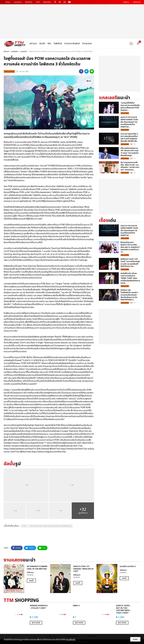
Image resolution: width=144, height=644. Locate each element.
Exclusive (87, 44)
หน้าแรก (8, 2)
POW (24, 526)
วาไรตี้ (38, 2)
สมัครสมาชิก (137, 2)
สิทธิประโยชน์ (47, 2)
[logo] (15, 44)
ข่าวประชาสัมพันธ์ (72, 44)
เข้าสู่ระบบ (126, 2)
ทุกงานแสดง (18, 2)
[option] (26, 579)
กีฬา (49, 44)
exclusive (15, 51)
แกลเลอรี (23, 51)
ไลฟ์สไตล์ (58, 44)
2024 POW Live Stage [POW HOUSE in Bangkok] (50, 526)
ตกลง (135, 639)
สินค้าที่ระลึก (29, 2)
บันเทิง (42, 44)
